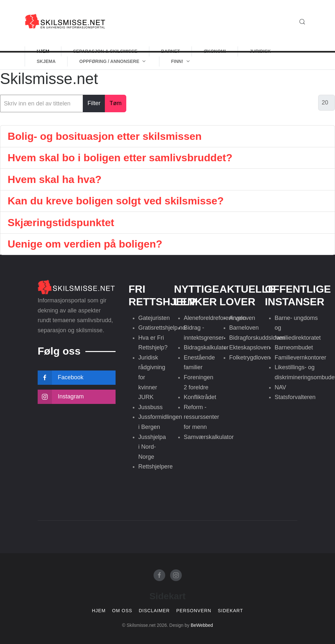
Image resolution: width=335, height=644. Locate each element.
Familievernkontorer (300, 358)
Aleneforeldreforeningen (215, 318)
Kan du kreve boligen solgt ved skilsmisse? (116, 201)
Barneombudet (294, 347)
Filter (94, 103)
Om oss (122, 611)
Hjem (99, 611)
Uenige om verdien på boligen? (85, 244)
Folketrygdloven (250, 358)
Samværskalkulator (209, 437)
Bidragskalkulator (206, 347)
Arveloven (242, 318)
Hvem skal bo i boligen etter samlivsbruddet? (120, 158)
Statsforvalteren (295, 397)
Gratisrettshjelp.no (162, 328)
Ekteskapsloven (250, 347)
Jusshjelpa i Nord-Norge (152, 447)
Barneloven (244, 328)
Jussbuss (150, 407)
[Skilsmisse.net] (65, 22)
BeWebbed (202, 625)
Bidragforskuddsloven (257, 338)
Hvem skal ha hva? (55, 179)
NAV (280, 387)
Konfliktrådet (200, 397)
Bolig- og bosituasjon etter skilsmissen (105, 136)
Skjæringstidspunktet (61, 223)
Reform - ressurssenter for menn (201, 417)
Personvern (194, 611)
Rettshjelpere (155, 467)
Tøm (116, 103)
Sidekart (230, 611)
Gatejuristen (154, 318)
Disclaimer (154, 611)
